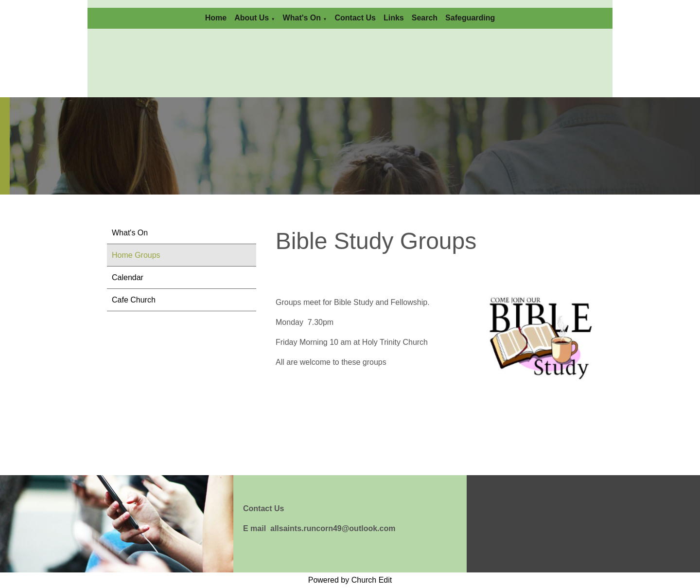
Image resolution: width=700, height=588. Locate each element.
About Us (252, 18)
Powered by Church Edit (350, 580)
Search (425, 18)
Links (394, 18)
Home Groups (136, 255)
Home (216, 18)
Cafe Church (134, 300)
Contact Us (355, 18)
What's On (302, 18)
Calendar (128, 277)
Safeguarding (470, 18)
